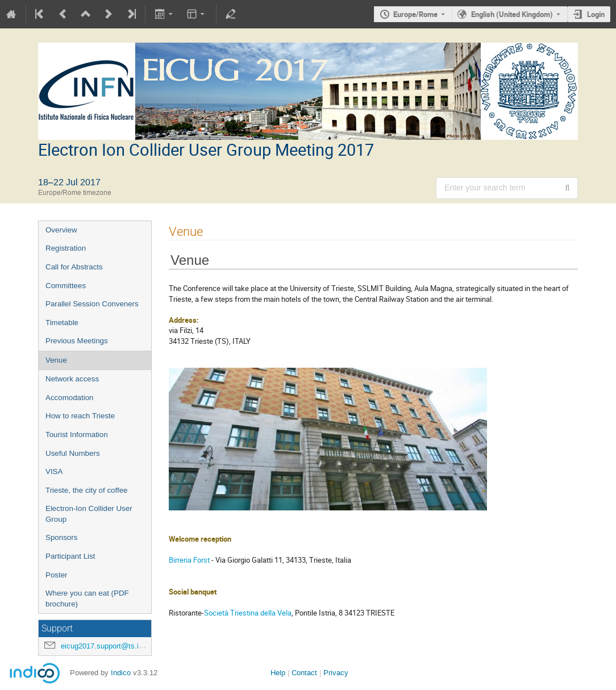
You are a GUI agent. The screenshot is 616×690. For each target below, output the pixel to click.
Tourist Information (77, 435)
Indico (121, 673)
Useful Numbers (73, 453)
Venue (56, 360)
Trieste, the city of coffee (86, 490)
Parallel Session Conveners (92, 304)
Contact (304, 673)
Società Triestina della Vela (248, 613)
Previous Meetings (77, 341)
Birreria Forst (189, 560)
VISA (54, 471)
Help (278, 673)
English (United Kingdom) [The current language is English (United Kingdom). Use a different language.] (512, 14)
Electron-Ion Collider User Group (89, 514)
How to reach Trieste (80, 416)
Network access (72, 379)
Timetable (62, 323)
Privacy (336, 673)
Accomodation (69, 398)
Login (596, 14)
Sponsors (61, 537)
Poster (57, 575)
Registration (66, 248)
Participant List (70, 556)
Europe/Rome (415, 14)
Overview (61, 230)
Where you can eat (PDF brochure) (87, 598)
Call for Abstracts (74, 267)
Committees (66, 286)
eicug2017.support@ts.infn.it (108, 646)
